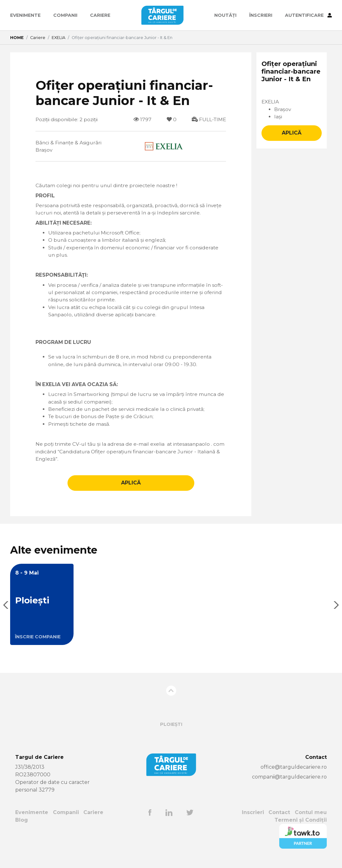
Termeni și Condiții (301, 827)
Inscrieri (253, 819)
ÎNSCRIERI (261, 15)
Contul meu (311, 819)
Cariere (100, 15)
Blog (22, 827)
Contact (279, 819)
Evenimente (25, 15)
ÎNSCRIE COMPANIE (38, 643)
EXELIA (58, 38)
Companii (65, 15)
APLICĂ (131, 489)
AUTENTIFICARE (308, 15)
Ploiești (171, 731)
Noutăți (225, 15)
